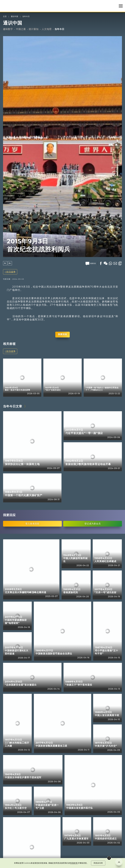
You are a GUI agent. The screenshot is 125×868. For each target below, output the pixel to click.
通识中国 (15, 16)
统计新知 (34, 29)
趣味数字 (8, 29)
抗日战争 (11, 272)
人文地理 (47, 29)
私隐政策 (74, 863)
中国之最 (21, 29)
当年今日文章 (13, 406)
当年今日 (26, 16)
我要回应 (62, 334)
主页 (5, 16)
